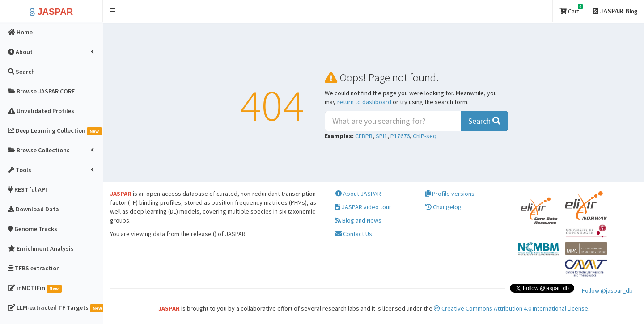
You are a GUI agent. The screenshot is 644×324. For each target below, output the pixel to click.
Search (484, 121)
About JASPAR (358, 194)
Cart (571, 10)
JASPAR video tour (363, 207)
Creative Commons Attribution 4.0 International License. (512, 308)
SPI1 (381, 136)
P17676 (400, 136)
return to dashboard (364, 102)
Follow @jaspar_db (607, 290)
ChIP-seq (425, 136)
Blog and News (358, 220)
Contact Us (354, 234)
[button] (112, 11)
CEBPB (364, 136)
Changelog (443, 207)
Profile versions (450, 194)
